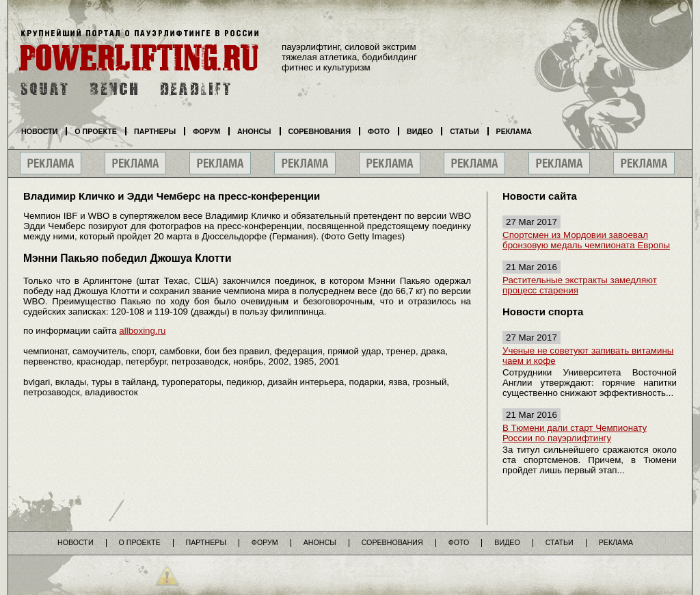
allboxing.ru (142, 331)
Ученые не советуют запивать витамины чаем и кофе (588, 356)
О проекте (96, 131)
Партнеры (155, 131)
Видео (420, 131)
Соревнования (320, 131)
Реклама (514, 131)
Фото (379, 131)
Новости (39, 131)
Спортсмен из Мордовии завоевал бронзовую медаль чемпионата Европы (586, 240)
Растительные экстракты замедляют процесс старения (580, 285)
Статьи (464, 131)
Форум (206, 131)
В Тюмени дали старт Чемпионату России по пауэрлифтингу (575, 433)
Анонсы (254, 131)
